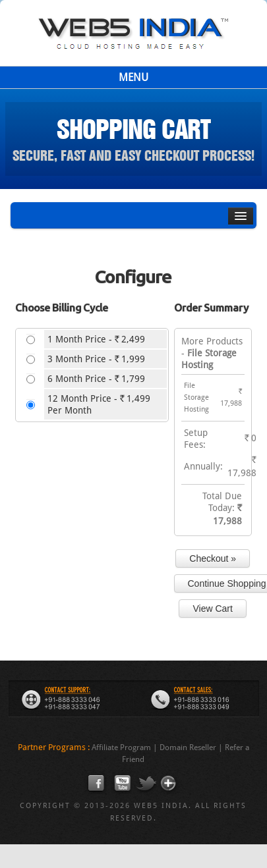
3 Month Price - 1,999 (96, 359)
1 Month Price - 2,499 (96, 339)
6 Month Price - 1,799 (96, 379)
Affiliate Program (121, 747)
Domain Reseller (188, 747)
